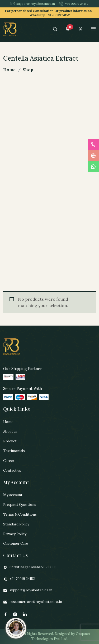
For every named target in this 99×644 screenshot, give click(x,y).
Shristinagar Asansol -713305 (30, 567)
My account (13, 495)
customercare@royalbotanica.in (33, 602)
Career (9, 461)
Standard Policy (16, 524)
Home (9, 70)
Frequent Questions (20, 505)
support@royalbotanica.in (33, 4)
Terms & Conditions (20, 514)
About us (10, 432)
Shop (28, 70)
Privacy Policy (15, 534)
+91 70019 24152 (74, 4)
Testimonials (14, 451)
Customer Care (16, 544)
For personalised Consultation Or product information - (50, 13)
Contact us (12, 470)
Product (10, 441)
